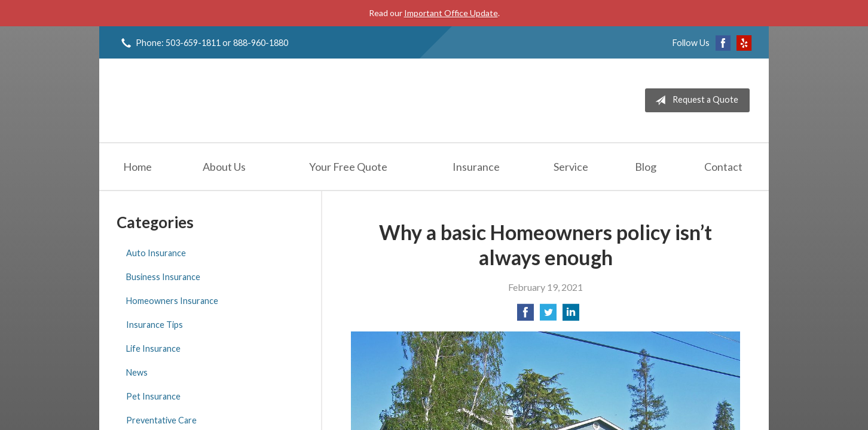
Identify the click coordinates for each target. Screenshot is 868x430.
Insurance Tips (155, 325)
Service (571, 167)
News (137, 372)
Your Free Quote (348, 167)
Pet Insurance (153, 396)
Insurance (476, 167)
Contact (723, 167)
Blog (646, 167)
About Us (224, 167)
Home (137, 167)
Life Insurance (153, 348)
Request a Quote (694, 100)
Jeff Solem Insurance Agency (208, 100)
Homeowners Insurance (172, 301)
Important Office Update (451, 13)
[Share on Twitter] (548, 316)
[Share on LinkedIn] (571, 316)
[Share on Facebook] (525, 316)
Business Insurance (163, 277)
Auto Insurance (156, 253)
